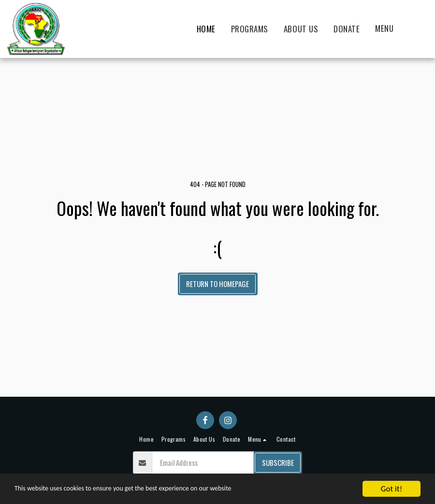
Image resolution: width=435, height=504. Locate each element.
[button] (390, 29)
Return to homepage (217, 284)
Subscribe (278, 462)
